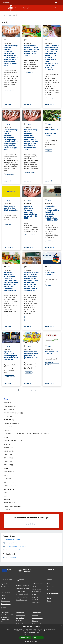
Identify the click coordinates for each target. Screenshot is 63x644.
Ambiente (35, 594)
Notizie (49, 584)
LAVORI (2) (7, 444)
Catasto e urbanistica (22, 597)
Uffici (2, 590)
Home (4, 15)
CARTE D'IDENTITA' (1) (10, 416)
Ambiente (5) (8, 403)
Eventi (49, 601)
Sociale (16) (7, 499)
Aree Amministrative (7, 587)
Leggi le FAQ (20, 623)
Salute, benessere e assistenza (37, 598)
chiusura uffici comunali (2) (12, 423)
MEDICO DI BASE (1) (10, 451)
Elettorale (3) (8, 437)
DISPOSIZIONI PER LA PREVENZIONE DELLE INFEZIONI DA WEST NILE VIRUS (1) (26, 434)
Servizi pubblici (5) (9, 489)
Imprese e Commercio (22, 594)
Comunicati (50, 587)
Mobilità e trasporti (22, 600)
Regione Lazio (6, 2)
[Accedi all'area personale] (56, 2)
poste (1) (6, 468)
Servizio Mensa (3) (9, 482)
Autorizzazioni (36, 602)
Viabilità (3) (7, 510)
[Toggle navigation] (3, 8)
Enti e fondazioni (6, 593)
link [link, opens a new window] (47, 634)
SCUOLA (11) (8, 479)
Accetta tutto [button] (25, 638)
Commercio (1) (8, 427)
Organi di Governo (6, 584)
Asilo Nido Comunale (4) (11, 406)
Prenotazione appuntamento (21, 614)
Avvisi (7, 40)
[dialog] (31, 634)
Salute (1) (7, 475)
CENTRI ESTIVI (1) (9, 420)
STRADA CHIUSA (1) (10, 503)
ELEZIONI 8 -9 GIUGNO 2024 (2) (13, 441)
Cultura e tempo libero (23, 588)
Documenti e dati (6, 604)
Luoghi (49, 598)
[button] (31, 641)
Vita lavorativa (20, 591)
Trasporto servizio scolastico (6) (13, 506)
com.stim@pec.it (9, 624)
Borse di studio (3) (9, 409)
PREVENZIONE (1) (9, 472)
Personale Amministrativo (5, 600)
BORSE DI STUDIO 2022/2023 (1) (13, 413)
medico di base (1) (9, 448)
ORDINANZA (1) (8, 454)
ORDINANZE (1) (8, 461)
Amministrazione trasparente (37, 614)
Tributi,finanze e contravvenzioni (36, 590)
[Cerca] (60, 8)
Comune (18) (8, 430)
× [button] (61, 626)
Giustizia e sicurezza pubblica (37, 585)
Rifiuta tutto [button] (38, 637)
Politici (3, 596)
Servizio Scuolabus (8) (10, 486)
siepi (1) (6, 493)
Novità (9, 15)
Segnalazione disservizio (20, 619)
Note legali (35, 621)
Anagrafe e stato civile (23, 585)
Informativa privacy (37, 618)
